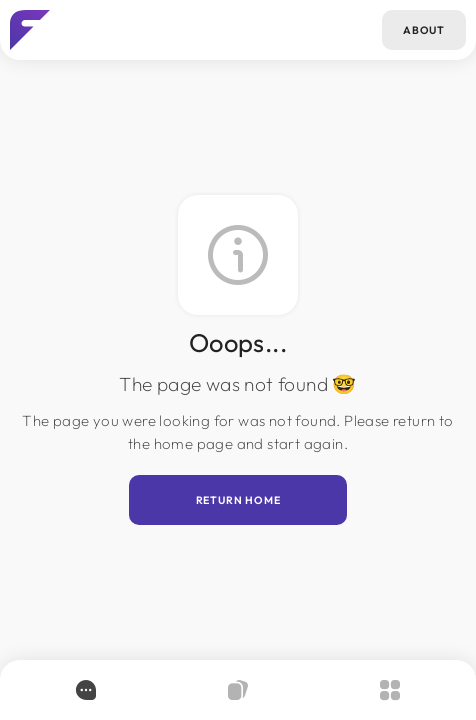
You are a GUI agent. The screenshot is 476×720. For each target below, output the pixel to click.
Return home (238, 500)
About (424, 30)
